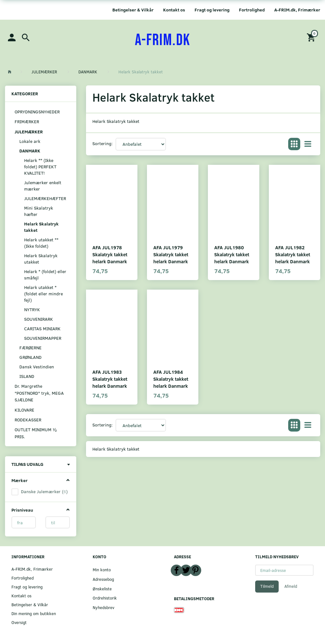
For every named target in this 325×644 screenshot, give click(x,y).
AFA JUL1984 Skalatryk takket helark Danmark (171, 379)
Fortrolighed (252, 10)
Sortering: (103, 143)
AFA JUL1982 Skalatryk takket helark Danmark (293, 254)
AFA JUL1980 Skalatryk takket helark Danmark (232, 254)
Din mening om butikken (34, 613)
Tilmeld (267, 586)
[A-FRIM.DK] (163, 40)
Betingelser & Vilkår (133, 10)
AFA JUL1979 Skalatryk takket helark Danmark (171, 254)
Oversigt (19, 622)
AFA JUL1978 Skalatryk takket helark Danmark (110, 254)
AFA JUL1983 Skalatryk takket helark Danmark (110, 379)
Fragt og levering (212, 10)
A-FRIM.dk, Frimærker (297, 10)
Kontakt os (174, 10)
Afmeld (291, 586)
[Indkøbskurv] (312, 37)
